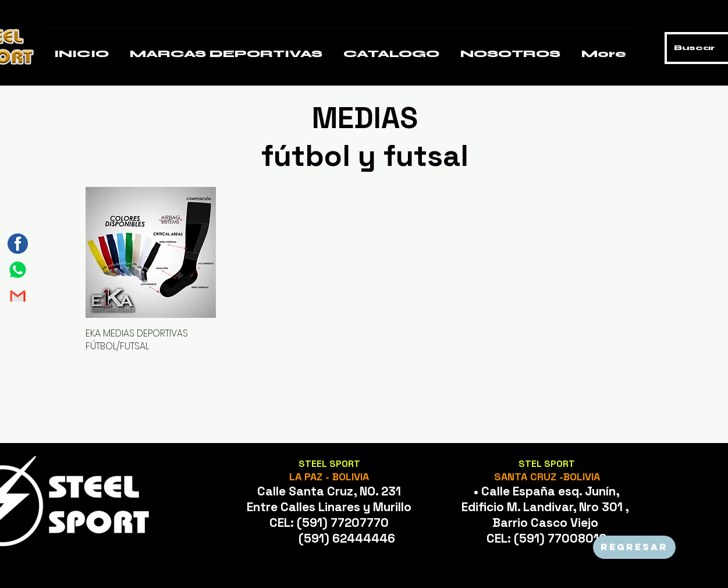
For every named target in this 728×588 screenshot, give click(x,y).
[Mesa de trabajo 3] (18, 244)
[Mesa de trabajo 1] (18, 270)
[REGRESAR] (634, 547)
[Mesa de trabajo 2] (18, 296)
